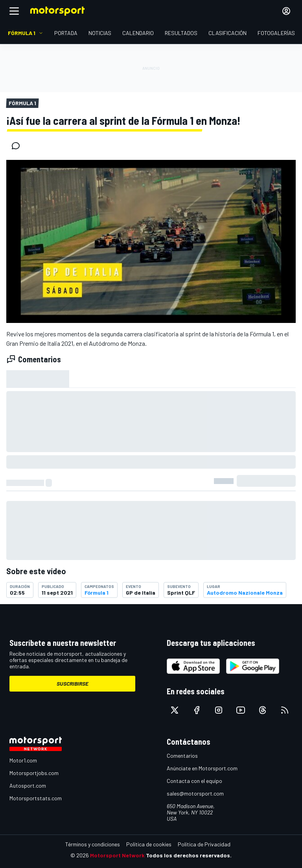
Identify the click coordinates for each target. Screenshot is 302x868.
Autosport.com (28, 785)
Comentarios (182, 756)
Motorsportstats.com (36, 798)
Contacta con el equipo (194, 781)
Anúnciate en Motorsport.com (202, 768)
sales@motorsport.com (195, 793)
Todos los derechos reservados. (189, 855)
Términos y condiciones (93, 844)
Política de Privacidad (204, 844)
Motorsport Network (117, 855)
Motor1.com (23, 760)
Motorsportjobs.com (34, 773)
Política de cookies (149, 844)
